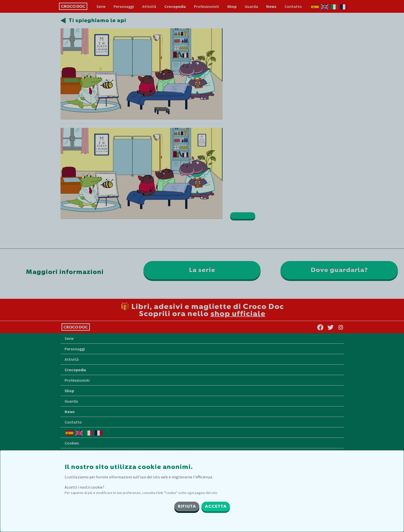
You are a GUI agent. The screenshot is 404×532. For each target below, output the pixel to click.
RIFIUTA (187, 506)
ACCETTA (216, 506)
